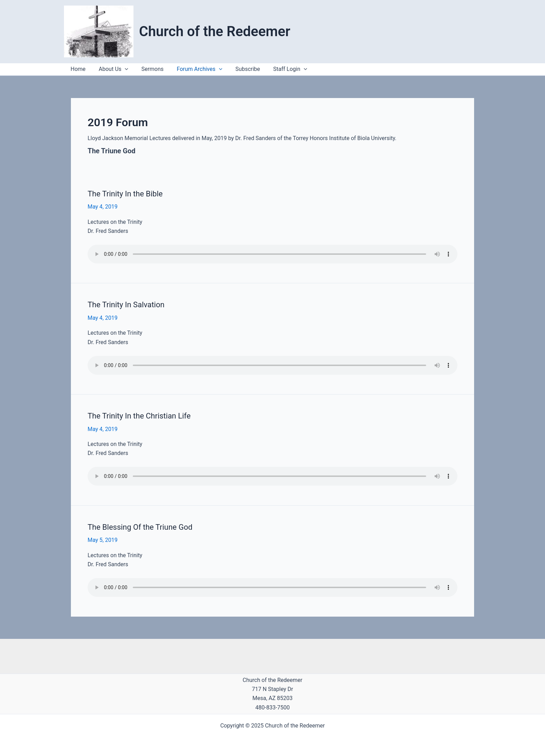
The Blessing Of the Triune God (140, 527)
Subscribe (238, 69)
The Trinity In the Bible (125, 194)
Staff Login (279, 69)
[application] (292, 69)
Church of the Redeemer (215, 31)
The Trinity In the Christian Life (139, 416)
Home (77, 69)
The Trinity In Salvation (126, 305)
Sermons (147, 69)
